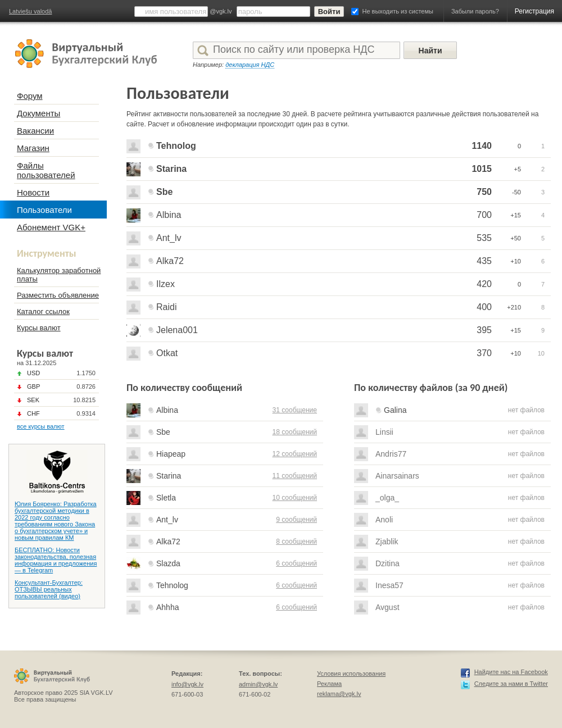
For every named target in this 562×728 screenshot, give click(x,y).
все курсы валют (41, 426)
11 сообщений (295, 476)
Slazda (168, 563)
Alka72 (170, 261)
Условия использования (351, 674)
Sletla (166, 498)
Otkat (167, 353)
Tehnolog (176, 146)
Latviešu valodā (30, 11)
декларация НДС (250, 65)
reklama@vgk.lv (339, 694)
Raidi (166, 307)
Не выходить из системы (398, 11)
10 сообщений (295, 498)
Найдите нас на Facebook (511, 672)
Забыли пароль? (475, 11)
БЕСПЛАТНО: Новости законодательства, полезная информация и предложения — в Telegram (56, 560)
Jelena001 (177, 330)
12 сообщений (295, 454)
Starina (171, 169)
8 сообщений (296, 542)
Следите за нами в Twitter (511, 684)
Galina (395, 410)
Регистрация (534, 11)
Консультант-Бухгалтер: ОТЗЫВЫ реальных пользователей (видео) (49, 589)
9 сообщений (296, 520)
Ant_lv (169, 238)
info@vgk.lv (187, 684)
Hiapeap (171, 454)
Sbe (164, 192)
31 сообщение (295, 410)
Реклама (329, 684)
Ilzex (166, 284)
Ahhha (167, 607)
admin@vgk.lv (258, 684)
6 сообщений (296, 563)
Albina (169, 215)
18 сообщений (295, 432)
